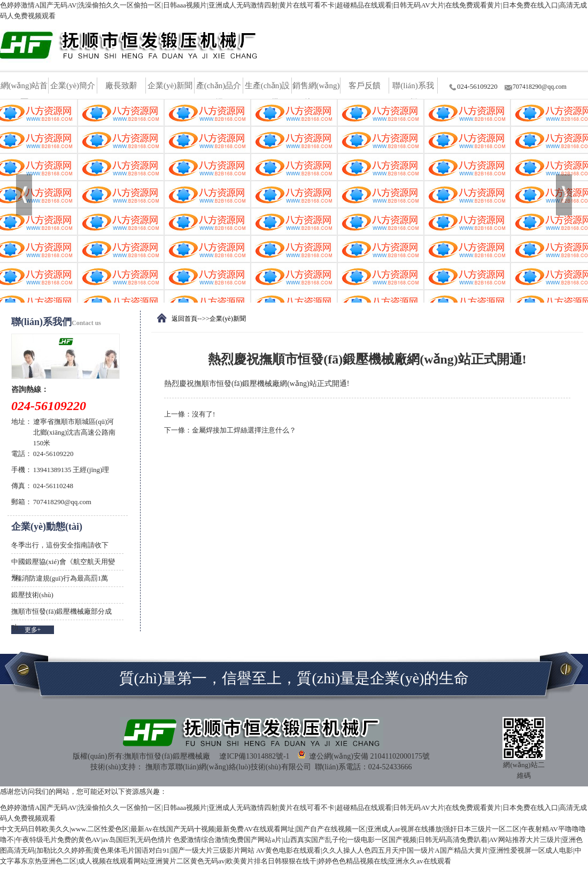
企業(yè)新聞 (170, 86)
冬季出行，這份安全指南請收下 (60, 545)
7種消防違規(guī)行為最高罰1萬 (60, 578)
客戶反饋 (365, 86)
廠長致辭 (121, 86)
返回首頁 (184, 319)
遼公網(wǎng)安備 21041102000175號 (363, 755)
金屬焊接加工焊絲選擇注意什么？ (244, 430)
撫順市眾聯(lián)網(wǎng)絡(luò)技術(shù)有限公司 (228, 767)
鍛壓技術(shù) (32, 595)
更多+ (33, 630)
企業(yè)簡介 (73, 86)
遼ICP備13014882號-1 (254, 756)
